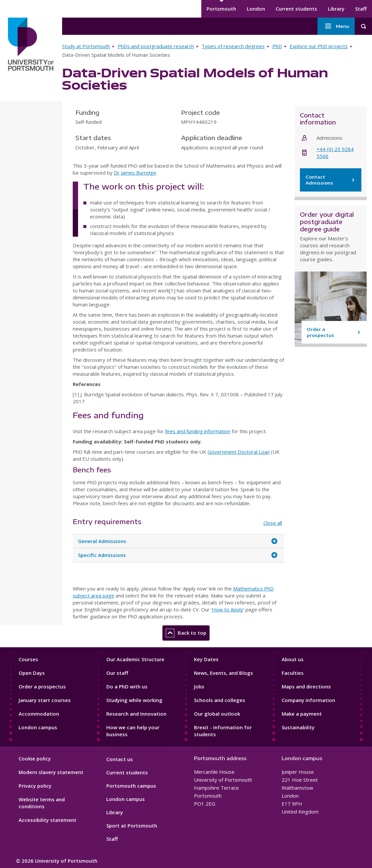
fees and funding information (198, 431)
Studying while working (134, 700)
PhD (277, 46)
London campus (38, 727)
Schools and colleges (220, 700)
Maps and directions (306, 686)
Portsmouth (221, 9)
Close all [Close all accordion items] (273, 523)
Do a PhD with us (127, 686)
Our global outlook (217, 714)
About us (293, 659)
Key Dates (206, 659)
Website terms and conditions (42, 803)
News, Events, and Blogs (224, 673)
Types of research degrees (233, 46)
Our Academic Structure (135, 659)
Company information (308, 700)
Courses (28, 659)
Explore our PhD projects (319, 46)
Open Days (32, 673)
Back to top (186, 633)
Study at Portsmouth (86, 46)
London (256, 9)
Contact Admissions (331, 180)
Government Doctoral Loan (239, 452)
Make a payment (302, 714)
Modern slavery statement (51, 772)
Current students (296, 9)
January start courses (45, 700)
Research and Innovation (136, 714)
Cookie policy (35, 758)
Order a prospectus (42, 686)
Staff (361, 9)
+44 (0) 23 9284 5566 (335, 153)
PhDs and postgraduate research (156, 46)
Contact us (120, 759)
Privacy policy (35, 786)
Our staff (117, 673)
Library (336, 9)
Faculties (293, 673)
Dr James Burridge (135, 173)
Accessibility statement (47, 820)
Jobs (199, 686)
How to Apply (228, 609)
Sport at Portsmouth (132, 826)
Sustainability (298, 727)
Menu (336, 26)
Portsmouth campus (131, 786)
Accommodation (39, 714)
